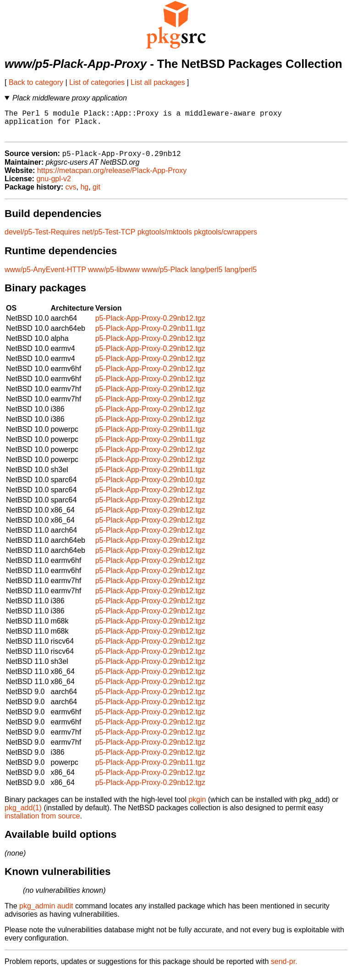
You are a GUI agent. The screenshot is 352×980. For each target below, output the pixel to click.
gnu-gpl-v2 (54, 186)
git (96, 194)
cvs (71, 194)
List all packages (158, 82)
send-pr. (284, 968)
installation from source (42, 823)
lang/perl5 (206, 276)
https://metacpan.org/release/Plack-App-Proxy (112, 177)
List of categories (97, 82)
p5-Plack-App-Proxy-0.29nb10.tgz (150, 487)
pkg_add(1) (23, 815)
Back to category (36, 82)
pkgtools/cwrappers (225, 239)
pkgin (197, 806)
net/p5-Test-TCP (109, 239)
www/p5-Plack (165, 276)
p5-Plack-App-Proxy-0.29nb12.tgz (150, 325)
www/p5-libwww (114, 276)
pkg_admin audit (46, 913)
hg (84, 194)
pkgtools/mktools (165, 239)
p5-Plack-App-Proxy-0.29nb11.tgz (150, 335)
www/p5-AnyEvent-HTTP (45, 276)
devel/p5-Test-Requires (42, 239)
